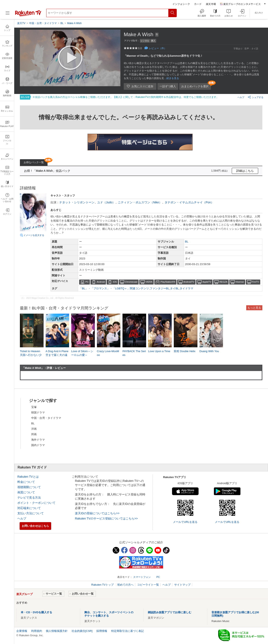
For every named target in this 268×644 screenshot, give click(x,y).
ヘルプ (241, 97)
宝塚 (34, 407)
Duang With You (209, 351)
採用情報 (102, 631)
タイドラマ (186, 288)
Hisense (240, 282)
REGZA (223, 282)
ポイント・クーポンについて (36, 503)
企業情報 (22, 631)
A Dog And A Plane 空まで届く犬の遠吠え (57, 355)
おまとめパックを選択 (195, 86)
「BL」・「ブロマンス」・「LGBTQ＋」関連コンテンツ (114, 288)
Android (101, 282)
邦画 (34, 434)
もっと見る (254, 308)
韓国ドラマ (38, 412)
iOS (115, 282)
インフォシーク (181, 4)
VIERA (149, 282)
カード (198, 4)
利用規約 (37, 631)
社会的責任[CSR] (82, 631)
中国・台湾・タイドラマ (46, 418)
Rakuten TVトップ (103, 585)
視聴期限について (29, 487)
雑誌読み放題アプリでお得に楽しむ (170, 612)
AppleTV (207, 282)
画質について (26, 492)
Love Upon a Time (159, 351)
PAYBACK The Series (134, 353)
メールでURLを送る (185, 522)
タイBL (174, 288)
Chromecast (131, 282)
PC (87, 282)
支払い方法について (31, 513)
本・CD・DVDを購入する (36, 612)
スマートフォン (142, 577)
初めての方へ (125, 585)
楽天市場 (211, 4)
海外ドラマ (38, 440)
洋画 (34, 429)
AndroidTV (189, 282)
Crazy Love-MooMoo (108, 353)
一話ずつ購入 (168, 86)
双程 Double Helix (185, 351)
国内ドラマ (38, 445)
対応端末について (29, 508)
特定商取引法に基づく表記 (128, 631)
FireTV (256, 282)
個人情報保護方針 (57, 631)
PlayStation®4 (168, 282)
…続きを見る (171, 78)
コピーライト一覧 (148, 585)
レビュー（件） (158, 48)
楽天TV (21, 23)
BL (187, 242)
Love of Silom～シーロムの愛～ (82, 353)
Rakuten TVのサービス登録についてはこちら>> (106, 518)
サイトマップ (182, 585)
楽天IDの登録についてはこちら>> (97, 513)
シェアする (256, 97)
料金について (26, 482)
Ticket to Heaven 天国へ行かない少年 (31, 355)
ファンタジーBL (160, 288)
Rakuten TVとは (28, 477)
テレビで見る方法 (29, 498)
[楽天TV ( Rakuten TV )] (28, 15)
